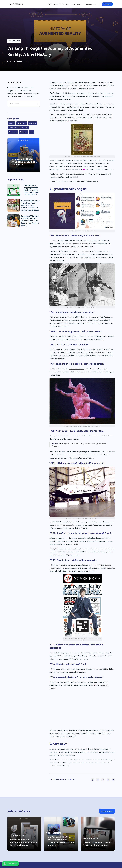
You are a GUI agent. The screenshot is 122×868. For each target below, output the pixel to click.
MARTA (61, 656)
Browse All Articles (107, 811)
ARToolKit (75, 544)
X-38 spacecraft (67, 525)
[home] (17, 4)
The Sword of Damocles (78, 244)
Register (107, 4)
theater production (76, 369)
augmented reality (75, 86)
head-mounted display (81, 251)
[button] (53, 4)
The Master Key (97, 115)
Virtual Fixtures (100, 353)
